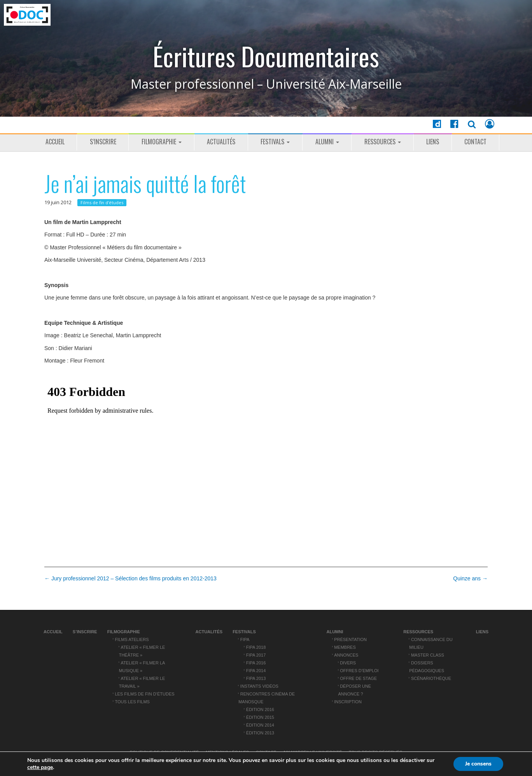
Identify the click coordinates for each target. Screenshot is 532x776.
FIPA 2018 (256, 647)
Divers (348, 663)
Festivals (275, 142)
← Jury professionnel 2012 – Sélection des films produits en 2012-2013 (130, 578)
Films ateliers (132, 639)
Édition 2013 (260, 733)
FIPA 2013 (256, 678)
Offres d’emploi (359, 671)
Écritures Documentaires (266, 56)
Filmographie (162, 142)
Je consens (478, 764)
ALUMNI (327, 142)
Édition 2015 (260, 717)
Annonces (346, 655)
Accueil (55, 142)
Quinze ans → (470, 578)
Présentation (350, 639)
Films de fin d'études (102, 202)
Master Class (428, 655)
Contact (475, 142)
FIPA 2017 (256, 655)
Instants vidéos (259, 686)
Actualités (221, 142)
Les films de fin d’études (144, 694)
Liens (433, 142)
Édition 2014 (260, 725)
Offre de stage (358, 678)
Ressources (383, 142)
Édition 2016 (260, 709)
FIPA (245, 639)
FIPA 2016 (256, 663)
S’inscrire (103, 142)
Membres (345, 647)
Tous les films (132, 702)
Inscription (348, 702)
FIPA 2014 (256, 671)
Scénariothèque (431, 678)
